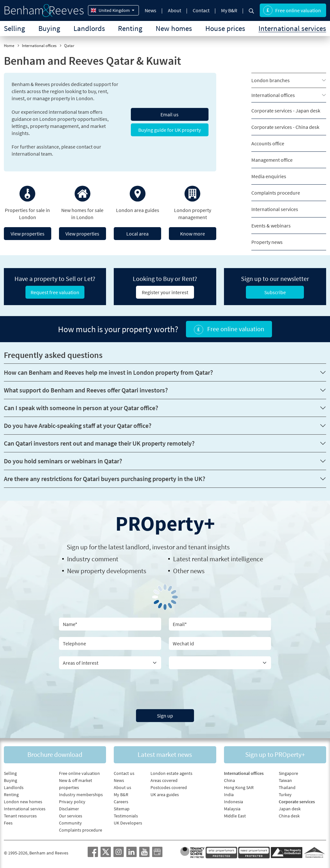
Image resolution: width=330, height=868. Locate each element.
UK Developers (128, 823)
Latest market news (165, 754)
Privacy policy (72, 802)
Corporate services (297, 802)
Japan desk (290, 809)
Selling (15, 28)
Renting (130, 28)
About (175, 10)
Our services (71, 816)
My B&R (229, 10)
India (229, 795)
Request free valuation (55, 292)
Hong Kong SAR (239, 787)
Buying (49, 28)
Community (70, 823)
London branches (271, 80)
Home (9, 46)
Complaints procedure (276, 193)
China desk (289, 816)
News (150, 10)
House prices (225, 28)
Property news (267, 242)
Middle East (235, 816)
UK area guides (165, 795)
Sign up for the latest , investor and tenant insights (148, 547)
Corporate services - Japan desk (286, 111)
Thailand (287, 787)
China (229, 780)
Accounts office (268, 143)
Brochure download (55, 754)
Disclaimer (69, 809)
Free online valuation (292, 10)
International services (292, 28)
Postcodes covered (169, 787)
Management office (272, 160)
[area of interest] (110, 663)
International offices (39, 46)
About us (122, 787)
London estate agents (171, 773)
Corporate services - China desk (285, 127)
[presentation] (165, 688)
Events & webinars (271, 226)
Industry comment (93, 559)
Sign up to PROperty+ (275, 754)
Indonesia (233, 802)
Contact (201, 10)
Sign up (165, 716)
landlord (137, 547)
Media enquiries (269, 176)
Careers (121, 802)
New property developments (107, 571)
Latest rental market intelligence (218, 559)
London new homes (23, 802)
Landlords (89, 28)
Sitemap (122, 809)
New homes (174, 28)
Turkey (285, 795)
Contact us (124, 773)
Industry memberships (81, 795)
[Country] (220, 663)
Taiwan (285, 780)
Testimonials (126, 816)
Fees (8, 823)
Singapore (288, 773)
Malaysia (232, 809)
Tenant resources (20, 816)
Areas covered (164, 780)
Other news (189, 571)
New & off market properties (76, 784)
